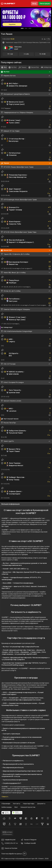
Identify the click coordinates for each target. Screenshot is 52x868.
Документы (41, 804)
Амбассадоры (7, 807)
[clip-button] (2, 80)
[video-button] (50, 346)
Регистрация (45, 4)
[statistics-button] (45, 39)
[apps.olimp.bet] (6, 813)
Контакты (17, 804)
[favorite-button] (42, 39)
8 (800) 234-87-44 (10, 843)
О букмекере (6, 804)
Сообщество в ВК (28, 843)
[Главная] (8, 4)
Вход (34, 4)
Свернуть (5, 797)
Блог (16, 807)
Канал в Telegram (29, 840)
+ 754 (48, 39)
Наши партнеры (29, 804)
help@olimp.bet (8, 840)
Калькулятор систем (28, 807)
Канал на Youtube (9, 848)
